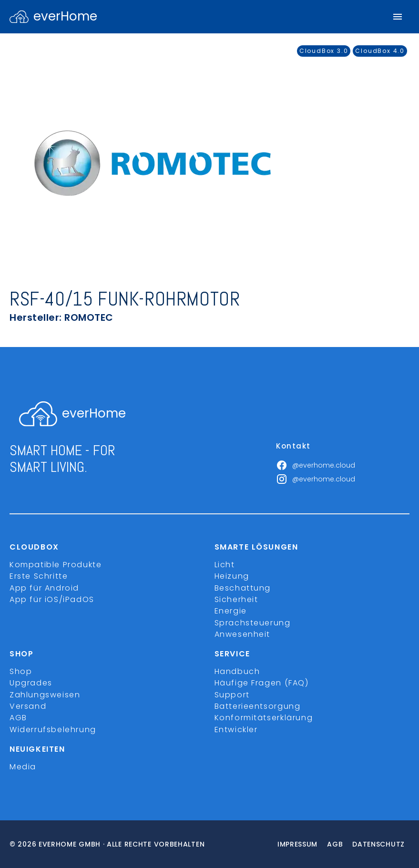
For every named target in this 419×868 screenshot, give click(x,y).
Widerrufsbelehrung (53, 730)
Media (23, 767)
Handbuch (237, 671)
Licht (225, 565)
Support (232, 695)
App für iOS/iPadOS (52, 599)
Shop (21, 671)
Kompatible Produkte (56, 565)
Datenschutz (378, 844)
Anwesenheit (243, 634)
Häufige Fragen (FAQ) (262, 683)
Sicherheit (236, 599)
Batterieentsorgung (258, 706)
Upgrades (31, 683)
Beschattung (243, 588)
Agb (335, 844)
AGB (18, 718)
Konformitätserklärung (264, 718)
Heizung (232, 576)
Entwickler (236, 730)
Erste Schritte (39, 576)
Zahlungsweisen (45, 695)
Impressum (297, 844)
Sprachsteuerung (253, 623)
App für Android (44, 588)
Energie (231, 611)
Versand (28, 706)
